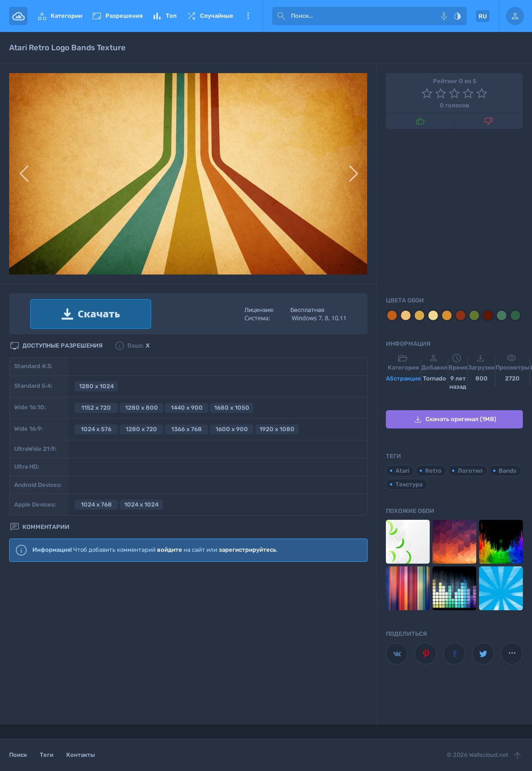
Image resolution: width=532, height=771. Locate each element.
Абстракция (403, 378)
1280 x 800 (142, 408)
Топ (164, 16)
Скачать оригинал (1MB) (454, 419)
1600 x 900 (232, 429)
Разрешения (117, 16)
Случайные (210, 16)
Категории (59, 16)
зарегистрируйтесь (248, 550)
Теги (47, 755)
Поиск (18, 755)
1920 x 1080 (277, 429)
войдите (170, 550)
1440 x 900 (187, 408)
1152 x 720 (96, 408)
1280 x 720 (141, 429)
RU (483, 16)
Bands (508, 471)
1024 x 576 (96, 429)
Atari (402, 471)
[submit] (281, 16)
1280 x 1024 (96, 386)
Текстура (409, 484)
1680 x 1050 (232, 408)
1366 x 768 (187, 429)
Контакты (81, 755)
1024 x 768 (96, 504)
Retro (433, 471)
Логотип (470, 471)
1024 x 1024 (141, 504)
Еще (248, 16)
